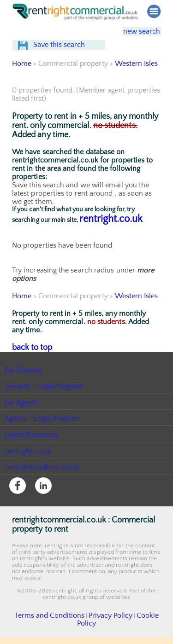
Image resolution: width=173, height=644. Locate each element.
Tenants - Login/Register (45, 402)
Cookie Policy (137, 632)
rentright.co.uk (111, 236)
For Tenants (23, 386)
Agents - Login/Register (43, 435)
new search (135, 31)
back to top (30, 364)
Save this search (67, 54)
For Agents (21, 419)
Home (22, 81)
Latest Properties (31, 451)
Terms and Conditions (46, 632)
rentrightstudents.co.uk (42, 483)
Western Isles (136, 81)
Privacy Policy (97, 632)
